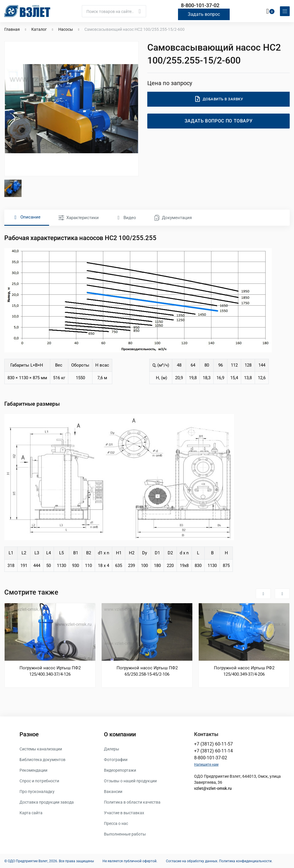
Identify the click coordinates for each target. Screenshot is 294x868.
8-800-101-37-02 (200, 5)
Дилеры (112, 749)
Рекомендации (33, 770)
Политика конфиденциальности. (246, 861)
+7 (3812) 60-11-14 (213, 751)
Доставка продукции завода (47, 802)
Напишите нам (206, 764)
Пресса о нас (116, 823)
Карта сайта (31, 813)
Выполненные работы (125, 834)
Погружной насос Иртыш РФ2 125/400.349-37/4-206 (244, 671)
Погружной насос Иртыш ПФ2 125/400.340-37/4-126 (50, 671)
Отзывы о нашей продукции (130, 781)
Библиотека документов (42, 759)
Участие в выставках (124, 813)
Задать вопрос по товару (219, 121)
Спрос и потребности (39, 781)
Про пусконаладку (37, 791)
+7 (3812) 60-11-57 (213, 744)
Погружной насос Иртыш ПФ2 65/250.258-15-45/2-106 (147, 671)
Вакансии (113, 791)
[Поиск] (114, 11)
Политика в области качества (132, 802)
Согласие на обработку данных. (192, 861)
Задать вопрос (204, 14)
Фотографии (116, 759)
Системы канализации (41, 749)
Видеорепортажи (120, 770)
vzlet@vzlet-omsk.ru (213, 788)
